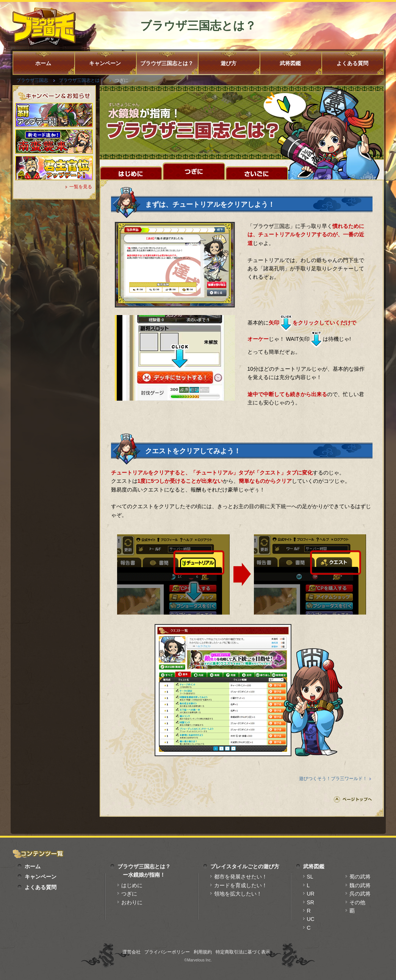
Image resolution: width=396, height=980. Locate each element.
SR (311, 902)
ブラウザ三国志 (32, 80)
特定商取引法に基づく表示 (243, 952)
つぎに (129, 894)
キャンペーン (105, 63)
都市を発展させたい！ (241, 877)
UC (311, 919)
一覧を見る (81, 187)
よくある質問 (352, 63)
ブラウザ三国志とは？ (167, 63)
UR (311, 894)
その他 (357, 902)
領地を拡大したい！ (238, 894)
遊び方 (229, 63)
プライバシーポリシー (167, 952)
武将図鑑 (290, 63)
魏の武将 (360, 885)
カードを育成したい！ (241, 885)
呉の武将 (360, 894)
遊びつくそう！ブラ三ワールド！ (333, 779)
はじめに (132, 885)
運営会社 (131, 952)
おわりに (132, 902)
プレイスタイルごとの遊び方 (245, 866)
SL (310, 877)
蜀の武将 (360, 877)
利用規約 (203, 952)
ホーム (43, 63)
